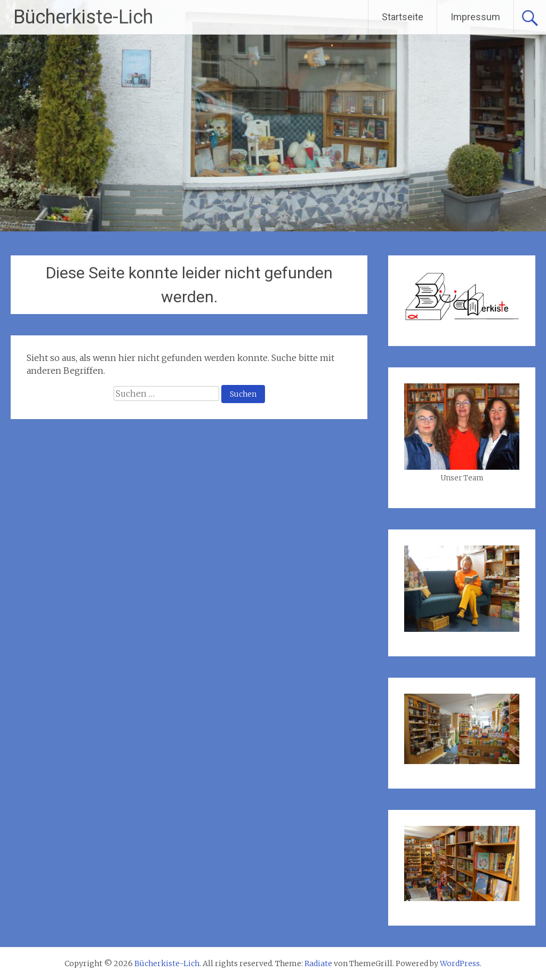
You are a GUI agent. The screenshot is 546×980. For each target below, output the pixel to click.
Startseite (403, 17)
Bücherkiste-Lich (83, 17)
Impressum (475, 17)
